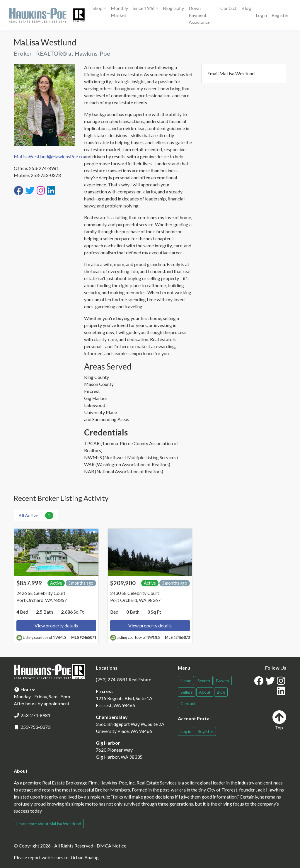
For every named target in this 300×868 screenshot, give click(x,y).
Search (204, 681)
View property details (56, 626)
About (205, 692)
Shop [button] (98, 8)
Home (186, 681)
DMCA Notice (111, 846)
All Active (36, 515)
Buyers (223, 681)
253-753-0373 (35, 727)
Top (279, 720)
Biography (173, 8)
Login (261, 15)
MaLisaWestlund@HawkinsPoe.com (51, 156)
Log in (186, 731)
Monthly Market (119, 12)
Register (280, 15)
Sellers (187, 692)
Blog (246, 8)
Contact (229, 8)
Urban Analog (85, 857)
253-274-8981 (35, 715)
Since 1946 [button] (144, 8)
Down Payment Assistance (200, 15)
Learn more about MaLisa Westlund (49, 824)
